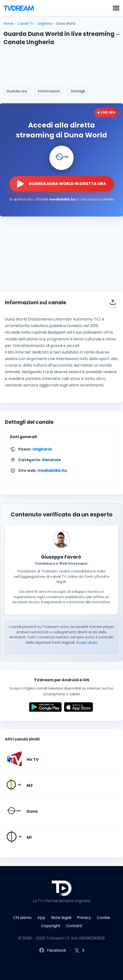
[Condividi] (113, 302)
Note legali (61, 918)
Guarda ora (17, 91)
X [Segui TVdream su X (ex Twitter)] (79, 951)
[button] (116, 8)
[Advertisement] (61, 64)
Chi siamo (22, 918)
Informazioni (49, 91)
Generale (51, 460)
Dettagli (78, 91)
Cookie (103, 918)
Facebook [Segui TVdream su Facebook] (52, 951)
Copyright (51, 926)
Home (8, 24)
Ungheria (45, 24)
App (41, 918)
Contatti (74, 926)
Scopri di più (87, 643)
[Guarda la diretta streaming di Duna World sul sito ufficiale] (61, 184)
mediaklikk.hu (52, 470)
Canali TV (25, 24)
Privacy (84, 918)
